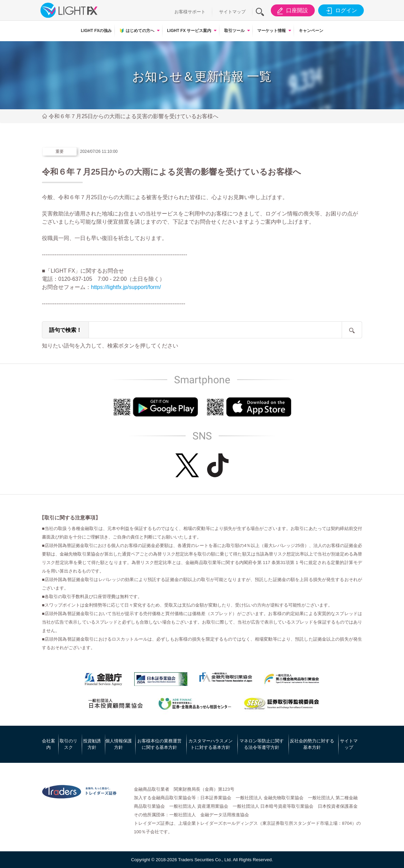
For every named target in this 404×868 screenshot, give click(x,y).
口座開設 (291, 11)
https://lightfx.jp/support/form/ (126, 287)
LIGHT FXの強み (96, 31)
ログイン (340, 11)
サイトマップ (232, 12)
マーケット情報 (271, 31)
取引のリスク (68, 744)
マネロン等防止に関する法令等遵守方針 (262, 744)
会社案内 (49, 744)
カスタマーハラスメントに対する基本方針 (211, 744)
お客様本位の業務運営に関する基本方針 (159, 744)
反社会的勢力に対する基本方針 (312, 744)
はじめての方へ (137, 31)
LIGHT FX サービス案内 (189, 31)
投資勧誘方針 (92, 744)
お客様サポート (190, 12)
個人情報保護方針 (119, 744)
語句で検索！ (65, 330)
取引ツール (234, 31)
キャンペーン (311, 31)
